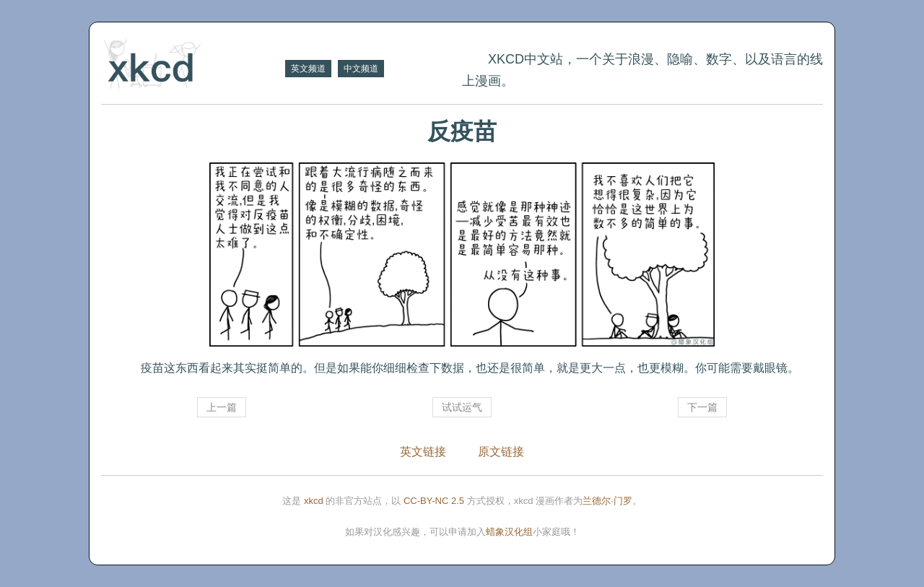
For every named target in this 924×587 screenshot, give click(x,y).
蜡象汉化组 (509, 532)
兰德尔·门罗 (607, 501)
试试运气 (462, 407)
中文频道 (361, 69)
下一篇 (702, 407)
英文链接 (423, 452)
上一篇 (222, 407)
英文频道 (308, 69)
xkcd (314, 501)
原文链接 (501, 452)
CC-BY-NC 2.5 (434, 501)
